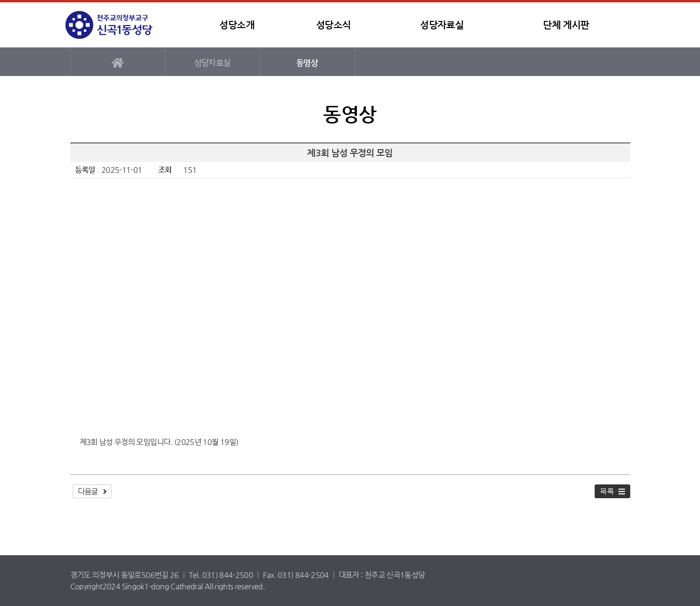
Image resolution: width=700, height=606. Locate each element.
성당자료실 (442, 25)
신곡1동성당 (125, 25)
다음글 (88, 491)
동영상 (307, 63)
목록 (607, 491)
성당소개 (237, 25)
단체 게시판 (566, 25)
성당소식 (333, 25)
